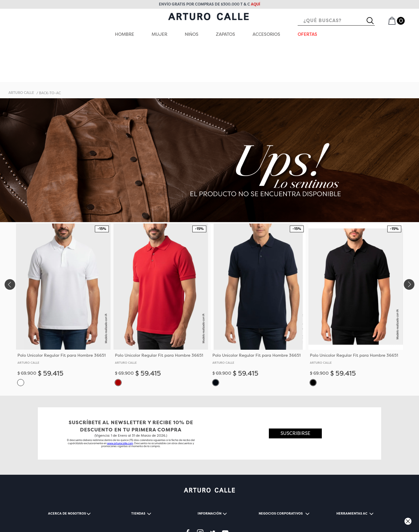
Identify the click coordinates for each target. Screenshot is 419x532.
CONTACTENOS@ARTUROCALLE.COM (112, 519)
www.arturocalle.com (120, 406)
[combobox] (336, 21)
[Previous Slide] (9, 247)
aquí (255, 4)
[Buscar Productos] (372, 21)
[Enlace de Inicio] (21, 56)
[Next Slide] (410, 247)
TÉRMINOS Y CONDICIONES (65, 512)
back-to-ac (50, 56)
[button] (21, 345)
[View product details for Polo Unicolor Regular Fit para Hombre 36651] (63, 270)
